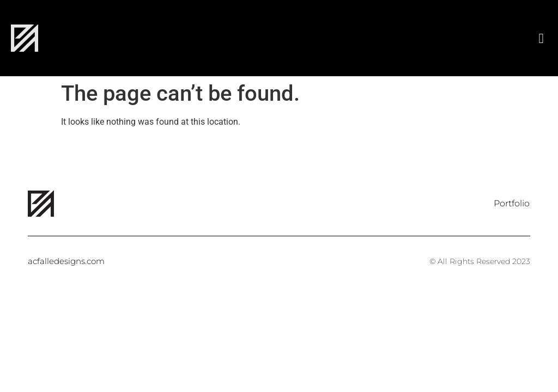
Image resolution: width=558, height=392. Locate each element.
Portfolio (512, 203)
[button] (541, 38)
